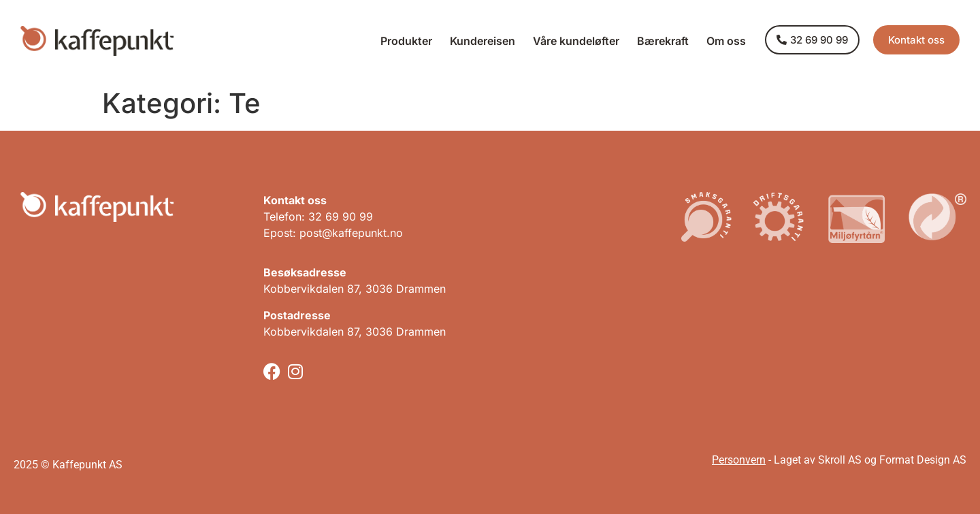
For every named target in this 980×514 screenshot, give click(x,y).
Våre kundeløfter (576, 41)
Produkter (406, 41)
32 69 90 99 (341, 216)
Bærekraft (663, 41)
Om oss (726, 41)
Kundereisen (483, 41)
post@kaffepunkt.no (351, 233)
